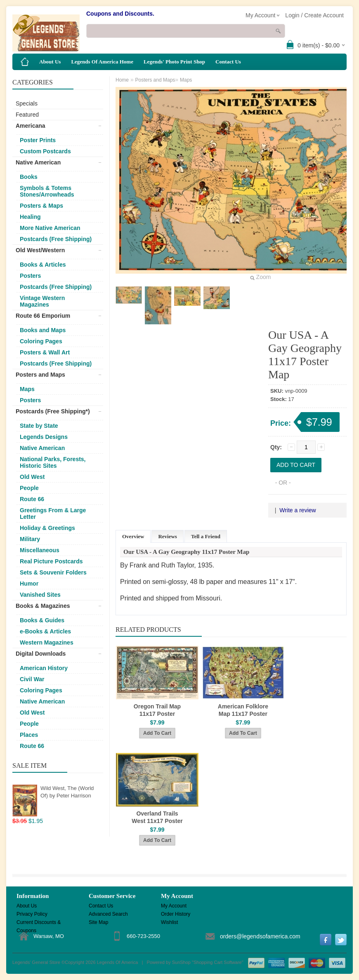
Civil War (32, 679)
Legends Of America (118, 962)
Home (122, 80)
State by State (39, 426)
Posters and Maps (40, 375)
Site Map (98, 922)
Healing (30, 217)
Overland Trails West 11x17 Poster (157, 817)
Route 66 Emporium (43, 316)
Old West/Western (40, 250)
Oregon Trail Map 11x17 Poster (157, 710)
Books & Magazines (43, 606)
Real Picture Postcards (51, 561)
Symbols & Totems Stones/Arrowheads (47, 191)
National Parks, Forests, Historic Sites (53, 462)
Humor (29, 584)
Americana (31, 126)
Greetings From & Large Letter (53, 513)
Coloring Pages (41, 341)
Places (29, 735)
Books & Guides (42, 620)
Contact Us (228, 62)
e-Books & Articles (45, 631)
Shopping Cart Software (218, 962)
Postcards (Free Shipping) (56, 239)
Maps (27, 389)
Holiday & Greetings (47, 528)
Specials (27, 103)
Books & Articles (43, 265)
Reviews (168, 536)
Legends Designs (44, 437)
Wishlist (169, 922)
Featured (27, 115)
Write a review (298, 510)
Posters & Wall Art (45, 352)
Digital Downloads (41, 654)
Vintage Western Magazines (42, 301)
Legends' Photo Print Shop (174, 62)
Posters (30, 276)
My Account (174, 906)
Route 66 (32, 499)
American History (44, 668)
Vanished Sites (40, 595)
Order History (176, 914)
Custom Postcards (45, 151)
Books (29, 177)
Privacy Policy (32, 914)
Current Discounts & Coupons (39, 923)
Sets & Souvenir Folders (53, 572)
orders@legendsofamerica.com (260, 936)
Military (30, 539)
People (29, 488)
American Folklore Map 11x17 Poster (243, 710)
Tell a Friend (206, 536)
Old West (32, 477)
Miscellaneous (40, 550)
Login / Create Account (314, 15)
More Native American (50, 228)
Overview (133, 536)
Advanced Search (108, 914)
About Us (50, 62)
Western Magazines (47, 642)
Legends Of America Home (102, 62)
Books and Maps (43, 330)
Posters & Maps (41, 206)
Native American (38, 162)
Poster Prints (38, 140)
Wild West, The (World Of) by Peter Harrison (67, 792)
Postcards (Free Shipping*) (53, 411)
